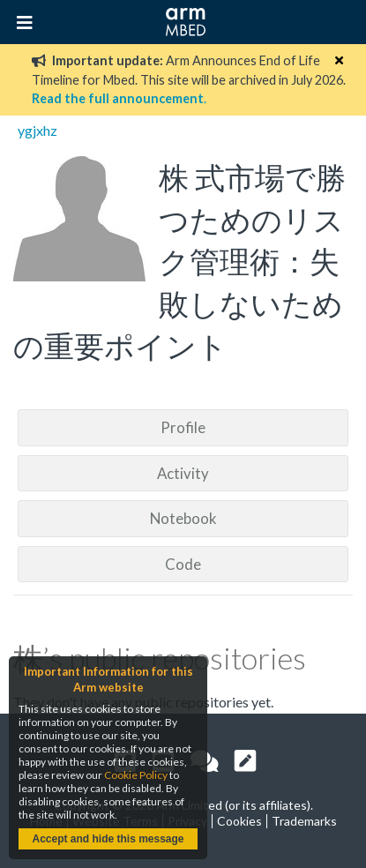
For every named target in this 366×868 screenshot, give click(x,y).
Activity (183, 473)
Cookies (239, 821)
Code (183, 564)
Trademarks (304, 821)
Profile (183, 427)
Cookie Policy (136, 775)
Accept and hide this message (108, 839)
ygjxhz (37, 130)
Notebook (183, 518)
